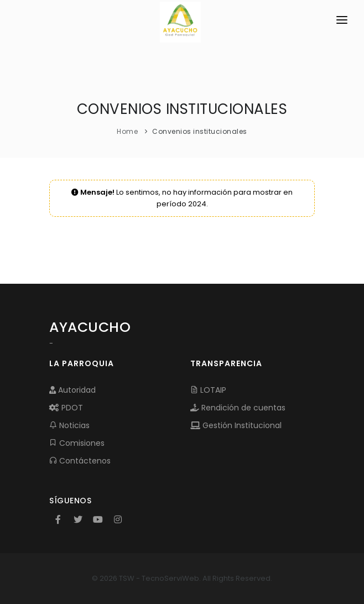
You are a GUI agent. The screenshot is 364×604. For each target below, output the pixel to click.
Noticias (69, 425)
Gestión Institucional (236, 425)
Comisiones (77, 443)
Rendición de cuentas (238, 408)
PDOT (66, 408)
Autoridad (72, 390)
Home (127, 131)
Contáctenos (80, 461)
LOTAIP (208, 390)
